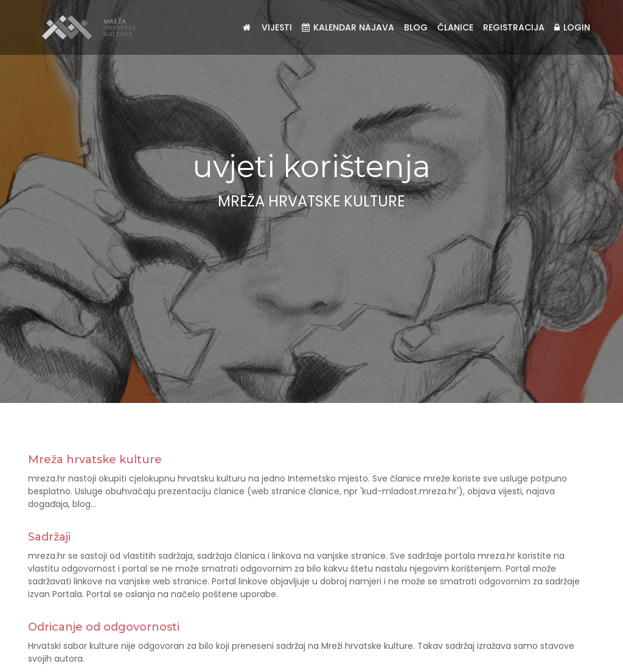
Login (572, 27)
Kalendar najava (348, 27)
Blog (416, 27)
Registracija (514, 27)
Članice (455, 27)
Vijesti (277, 27)
